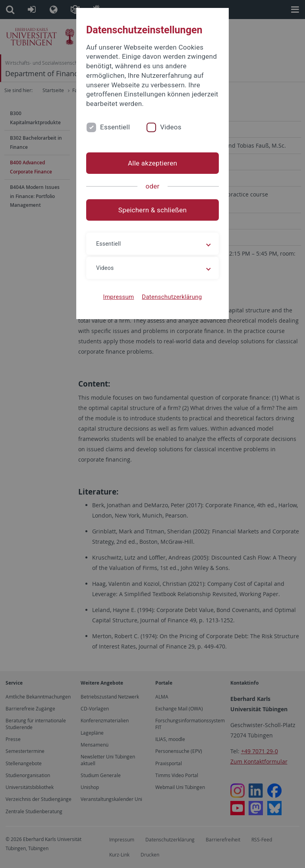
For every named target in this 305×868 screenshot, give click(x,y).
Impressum (119, 297)
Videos (171, 127)
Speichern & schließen (152, 210)
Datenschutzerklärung (172, 297)
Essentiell (115, 127)
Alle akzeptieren (152, 163)
